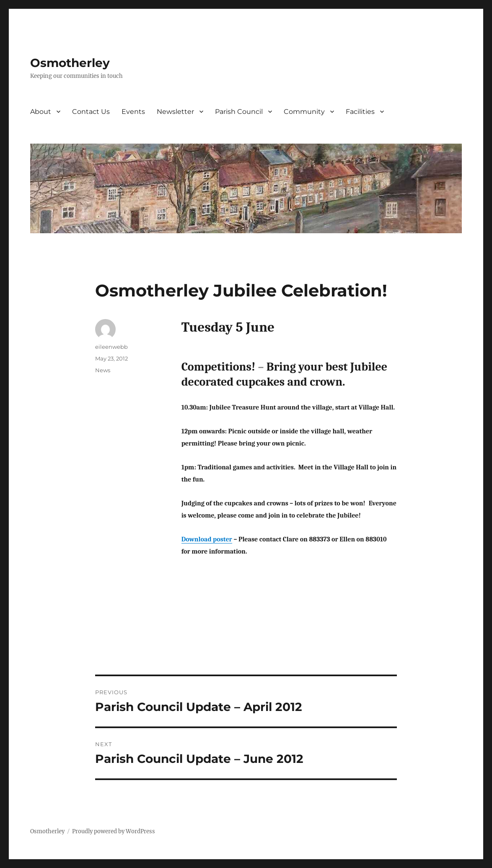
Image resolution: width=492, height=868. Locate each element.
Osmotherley (70, 63)
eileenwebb (111, 347)
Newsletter (175, 112)
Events (133, 112)
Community (304, 112)
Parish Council (239, 112)
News (103, 370)
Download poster (207, 539)
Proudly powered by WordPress (114, 831)
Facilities (360, 112)
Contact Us (91, 112)
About (41, 112)
